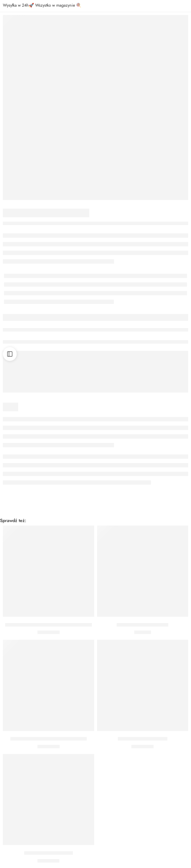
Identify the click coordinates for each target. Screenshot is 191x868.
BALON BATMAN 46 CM (143, 739)
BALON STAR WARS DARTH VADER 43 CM (49, 625)
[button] (49, 608)
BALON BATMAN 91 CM (49, 853)
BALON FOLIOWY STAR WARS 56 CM (49, 739)
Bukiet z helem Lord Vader (142, 625)
